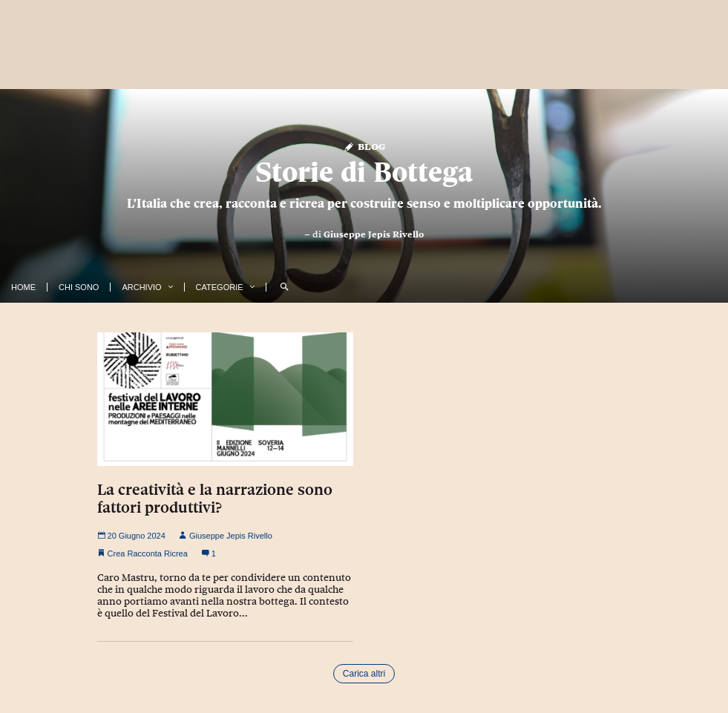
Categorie (220, 287)
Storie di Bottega (364, 172)
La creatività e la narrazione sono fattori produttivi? (215, 499)
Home (23, 287)
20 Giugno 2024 (131, 536)
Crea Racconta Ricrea (148, 553)
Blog (364, 146)
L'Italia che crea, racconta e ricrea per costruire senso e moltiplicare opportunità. (364, 203)
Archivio (141, 287)
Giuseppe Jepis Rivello (374, 234)
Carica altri (364, 674)
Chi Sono (79, 287)
